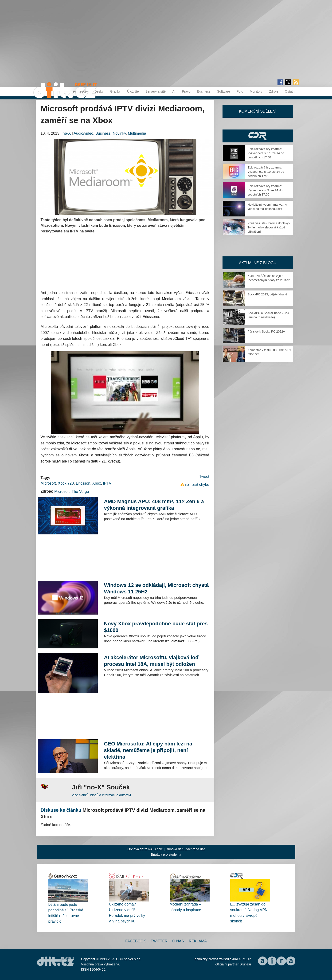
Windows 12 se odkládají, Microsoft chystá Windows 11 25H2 (156, 588)
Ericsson (83, 483)
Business (204, 91)
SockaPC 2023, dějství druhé (267, 294)
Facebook (136, 941)
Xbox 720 (66, 483)
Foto (240, 91)
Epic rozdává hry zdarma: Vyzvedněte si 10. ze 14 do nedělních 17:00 (266, 172)
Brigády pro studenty (166, 855)
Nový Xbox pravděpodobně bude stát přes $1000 (156, 627)
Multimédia (137, 133)
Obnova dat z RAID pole (145, 849)
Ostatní (290, 91)
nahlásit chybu (197, 484)
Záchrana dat (195, 849)
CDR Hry (258, 136)
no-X (67, 133)
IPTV (107, 483)
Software (224, 91)
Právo (186, 91)
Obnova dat (174, 849)
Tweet (204, 476)
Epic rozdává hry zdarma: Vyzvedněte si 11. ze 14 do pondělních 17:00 (266, 153)
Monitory (256, 91)
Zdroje (274, 91)
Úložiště (133, 91)
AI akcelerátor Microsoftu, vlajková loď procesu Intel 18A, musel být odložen (151, 661)
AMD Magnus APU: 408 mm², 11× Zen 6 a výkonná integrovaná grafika (154, 505)
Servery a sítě (156, 91)
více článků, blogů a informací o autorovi (102, 795)
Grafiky (115, 91)
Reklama (198, 941)
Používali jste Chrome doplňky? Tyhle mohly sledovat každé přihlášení (269, 227)
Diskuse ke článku (61, 810)
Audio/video (83, 133)
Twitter (159, 941)
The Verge (80, 492)
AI (174, 91)
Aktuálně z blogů (258, 263)
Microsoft (48, 483)
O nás (178, 941)
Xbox (97, 483)
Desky (99, 91)
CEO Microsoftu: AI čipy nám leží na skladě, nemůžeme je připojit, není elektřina (148, 750)
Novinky (119, 133)
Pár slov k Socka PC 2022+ (266, 331)
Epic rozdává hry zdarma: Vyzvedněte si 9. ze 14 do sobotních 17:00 (265, 190)
